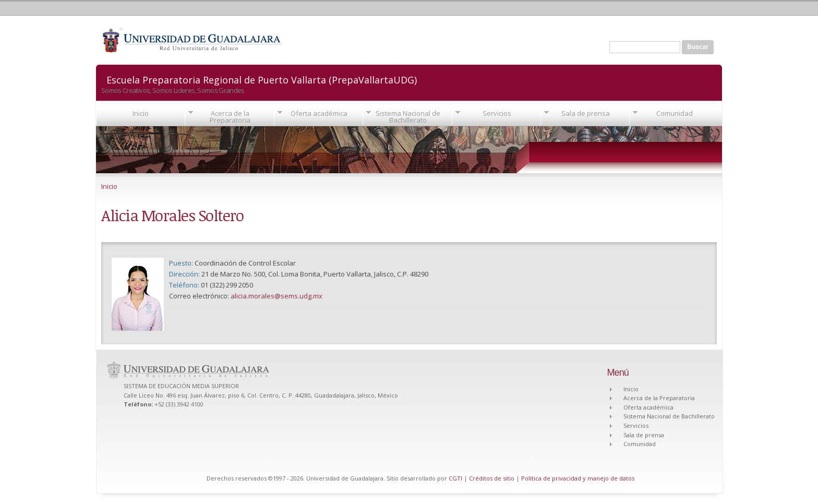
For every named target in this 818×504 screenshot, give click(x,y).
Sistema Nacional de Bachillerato (408, 117)
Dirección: (185, 274)
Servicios (497, 113)
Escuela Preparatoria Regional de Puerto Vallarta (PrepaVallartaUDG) (262, 79)
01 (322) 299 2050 (227, 285)
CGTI (455, 478)
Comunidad (675, 113)
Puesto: (182, 263)
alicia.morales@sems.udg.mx (276, 296)
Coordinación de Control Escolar (245, 263)
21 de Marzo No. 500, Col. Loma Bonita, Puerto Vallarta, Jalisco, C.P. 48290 (315, 274)
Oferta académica (319, 113)
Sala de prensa (586, 113)
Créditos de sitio (492, 478)
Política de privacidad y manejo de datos (578, 478)
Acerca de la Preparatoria (230, 117)
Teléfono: (185, 285)
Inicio (141, 113)
